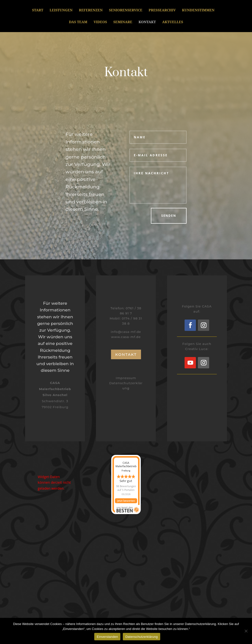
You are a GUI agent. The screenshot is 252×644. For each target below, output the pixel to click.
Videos (100, 22)
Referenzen (91, 10)
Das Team (78, 22)
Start (38, 10)
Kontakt (147, 22)
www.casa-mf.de (126, 336)
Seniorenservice (126, 10)
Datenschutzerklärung (141, 637)
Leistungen (61, 10)
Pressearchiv (162, 10)
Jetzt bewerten (126, 501)
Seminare (123, 22)
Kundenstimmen (198, 10)
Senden (169, 216)
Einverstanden (107, 637)
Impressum (126, 378)
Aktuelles (173, 22)
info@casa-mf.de (126, 331)
